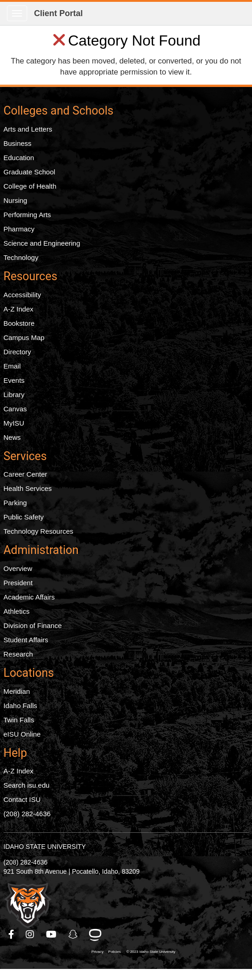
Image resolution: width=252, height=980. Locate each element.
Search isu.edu (27, 785)
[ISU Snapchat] (74, 934)
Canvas (15, 409)
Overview (18, 568)
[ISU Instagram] (30, 934)
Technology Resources (39, 531)
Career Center (26, 474)
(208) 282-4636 (27, 814)
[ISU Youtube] (52, 934)
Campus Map (24, 337)
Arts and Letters (28, 129)
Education (19, 158)
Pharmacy (19, 229)
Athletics (17, 611)
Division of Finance (33, 625)
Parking (15, 503)
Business (18, 143)
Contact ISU (22, 799)
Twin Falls (19, 720)
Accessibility (23, 295)
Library (14, 395)
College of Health (30, 186)
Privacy (97, 952)
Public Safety (24, 517)
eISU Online (22, 734)
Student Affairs (26, 640)
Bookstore (19, 323)
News (12, 437)
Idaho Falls (20, 706)
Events (14, 380)
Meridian (17, 691)
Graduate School (30, 172)
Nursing (16, 200)
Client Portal (58, 13)
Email (12, 366)
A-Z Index (19, 309)
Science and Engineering (42, 243)
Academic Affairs (29, 597)
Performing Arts (27, 215)
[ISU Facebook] (12, 934)
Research (18, 654)
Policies (115, 952)
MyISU (14, 423)
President (18, 583)
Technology (21, 257)
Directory (17, 352)
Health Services (28, 488)
